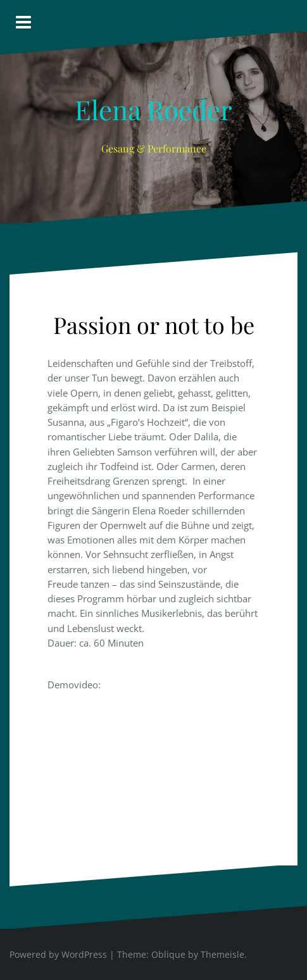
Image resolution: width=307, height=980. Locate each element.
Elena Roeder (153, 109)
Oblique (168, 954)
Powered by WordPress (58, 954)
